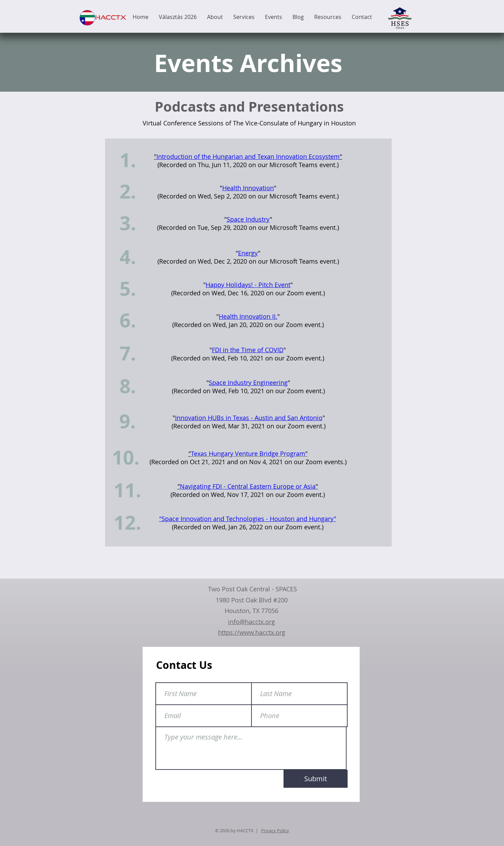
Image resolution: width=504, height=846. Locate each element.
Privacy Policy (275, 830)
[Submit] (316, 779)
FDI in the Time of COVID (248, 350)
